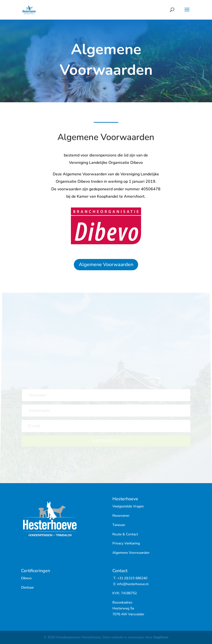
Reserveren (121, 516)
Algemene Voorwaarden (106, 264)
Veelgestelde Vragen (128, 506)
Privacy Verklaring (126, 543)
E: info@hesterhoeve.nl (130, 584)
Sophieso (161, 637)
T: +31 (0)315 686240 (130, 578)
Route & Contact (125, 534)
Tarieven (119, 525)
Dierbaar (27, 587)
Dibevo (26, 578)
